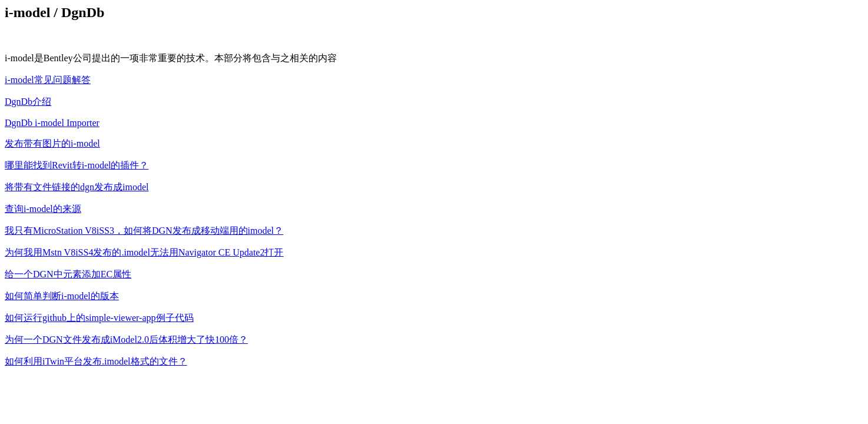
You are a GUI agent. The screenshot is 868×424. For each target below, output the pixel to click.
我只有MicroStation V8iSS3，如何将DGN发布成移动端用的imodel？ (144, 231)
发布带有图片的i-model (52, 143)
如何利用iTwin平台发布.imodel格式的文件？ (96, 361)
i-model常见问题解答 (48, 80)
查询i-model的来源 (43, 209)
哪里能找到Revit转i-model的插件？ (77, 165)
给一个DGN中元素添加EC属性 (68, 274)
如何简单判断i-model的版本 (62, 296)
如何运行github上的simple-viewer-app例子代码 (99, 318)
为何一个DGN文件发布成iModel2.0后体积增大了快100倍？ (126, 339)
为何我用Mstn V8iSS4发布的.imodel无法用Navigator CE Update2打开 (144, 252)
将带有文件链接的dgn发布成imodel (77, 187)
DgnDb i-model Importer (52, 123)
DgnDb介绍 (28, 102)
